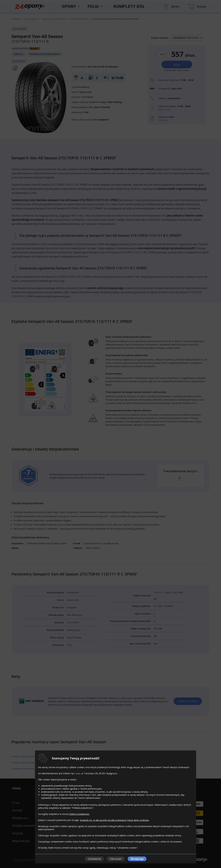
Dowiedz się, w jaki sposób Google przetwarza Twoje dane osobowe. (114, 820)
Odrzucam (116, 859)
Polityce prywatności (79, 814)
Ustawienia (94, 859)
